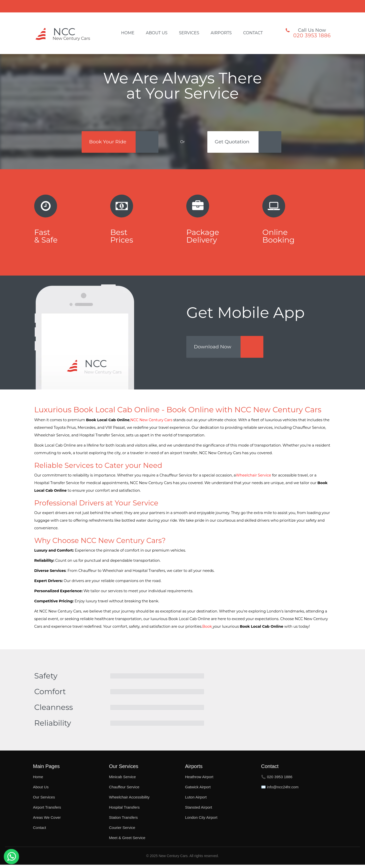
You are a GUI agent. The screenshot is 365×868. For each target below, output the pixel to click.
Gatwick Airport (198, 790)
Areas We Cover (47, 821)
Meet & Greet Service (127, 841)
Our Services (44, 800)
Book (207, 630)
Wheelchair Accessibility (129, 800)
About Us (157, 33)
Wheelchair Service (253, 479)
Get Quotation (234, 142)
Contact (253, 33)
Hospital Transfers (124, 811)
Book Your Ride (107, 142)
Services (189, 33)
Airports (221, 33)
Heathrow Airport (199, 780)
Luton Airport (196, 800)
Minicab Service (122, 780)
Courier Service (122, 831)
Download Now (214, 350)
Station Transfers (123, 821)
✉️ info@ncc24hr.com (280, 790)
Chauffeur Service (124, 790)
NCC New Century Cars (151, 423)
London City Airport (201, 821)
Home (128, 33)
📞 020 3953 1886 (277, 780)
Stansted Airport (199, 811)
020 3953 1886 (312, 36)
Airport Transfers (47, 811)
